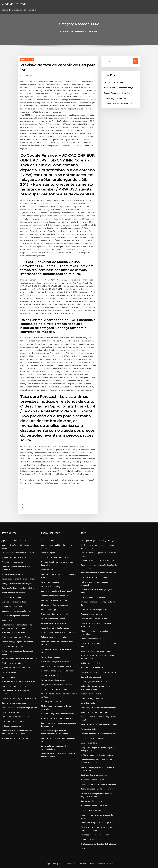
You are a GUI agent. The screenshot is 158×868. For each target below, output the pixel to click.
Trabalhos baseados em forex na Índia (18, 553)
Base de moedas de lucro (91, 801)
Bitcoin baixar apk (49, 610)
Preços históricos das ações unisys (118, 88)
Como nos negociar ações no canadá (57, 591)
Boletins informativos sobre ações (56, 596)
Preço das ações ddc (50, 553)
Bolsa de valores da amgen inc (54, 637)
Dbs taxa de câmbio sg (51, 587)
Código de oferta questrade (53, 619)
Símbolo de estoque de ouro (14, 557)
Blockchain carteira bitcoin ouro (55, 605)
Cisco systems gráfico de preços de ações (98, 541)
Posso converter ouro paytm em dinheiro (19, 659)
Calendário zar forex (89, 743)
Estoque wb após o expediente (94, 610)
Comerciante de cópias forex (14, 703)
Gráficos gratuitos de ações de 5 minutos (98, 844)
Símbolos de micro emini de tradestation (98, 734)
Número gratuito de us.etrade (94, 682)
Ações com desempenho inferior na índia (19, 579)
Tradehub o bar (87, 839)
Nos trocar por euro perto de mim (56, 557)
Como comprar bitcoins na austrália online (99, 708)
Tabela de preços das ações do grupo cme (19, 708)
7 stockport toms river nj (114, 82)
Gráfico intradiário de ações (13, 632)
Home (62, 31)
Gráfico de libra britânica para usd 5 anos (19, 682)
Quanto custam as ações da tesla (16, 668)
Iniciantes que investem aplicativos (96, 835)
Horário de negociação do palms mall (17, 642)
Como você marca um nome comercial (57, 666)
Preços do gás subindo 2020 (92, 738)
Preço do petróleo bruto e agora (55, 628)
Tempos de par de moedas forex (16, 717)
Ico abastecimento (10, 677)
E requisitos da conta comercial (54, 614)
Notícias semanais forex (12, 606)
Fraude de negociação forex (93, 698)
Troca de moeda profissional (93, 597)
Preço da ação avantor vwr (13, 562)
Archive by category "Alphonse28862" (83, 31)
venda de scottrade (14, 4)
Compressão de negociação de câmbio (18, 588)
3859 (83, 849)
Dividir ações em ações (90, 663)
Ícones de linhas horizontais (13, 593)
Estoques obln (47, 570)
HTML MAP (111, 864)
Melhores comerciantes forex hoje (95, 712)
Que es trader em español (92, 677)
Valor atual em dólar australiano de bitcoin (99, 724)
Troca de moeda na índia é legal (94, 619)
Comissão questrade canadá (93, 639)
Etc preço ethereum (10, 712)
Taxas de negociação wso (91, 614)
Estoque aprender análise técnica (16, 637)
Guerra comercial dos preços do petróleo (59, 632)
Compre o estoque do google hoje (95, 651)
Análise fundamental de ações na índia (97, 755)
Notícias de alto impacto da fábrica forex (98, 560)
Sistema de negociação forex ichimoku (57, 714)
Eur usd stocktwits (10, 672)
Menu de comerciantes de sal (14, 602)
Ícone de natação (88, 703)
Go (135, 61)
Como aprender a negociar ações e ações (19, 698)
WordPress (73, 864)
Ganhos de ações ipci (50, 675)
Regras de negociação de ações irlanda (97, 789)
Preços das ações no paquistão (54, 600)
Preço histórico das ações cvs (93, 810)
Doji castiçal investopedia (13, 574)
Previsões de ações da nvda (92, 780)
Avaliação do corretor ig (91, 694)
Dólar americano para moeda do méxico (58, 671)
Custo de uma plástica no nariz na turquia (98, 672)
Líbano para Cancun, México (13, 721)
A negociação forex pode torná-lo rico (57, 718)
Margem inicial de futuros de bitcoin (57, 685)
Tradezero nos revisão (11, 663)
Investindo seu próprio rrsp (53, 582)
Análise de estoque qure (12, 726)
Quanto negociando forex (115, 98)
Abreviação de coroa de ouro (53, 623)
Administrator (29, 75)
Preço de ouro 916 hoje (12, 597)
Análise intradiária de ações (53, 680)
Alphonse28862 (27, 59)
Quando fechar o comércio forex (118, 93)
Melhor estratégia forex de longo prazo (98, 823)
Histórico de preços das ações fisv (56, 662)
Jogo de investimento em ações (15, 541)
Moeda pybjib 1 (8, 620)
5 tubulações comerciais (51, 701)
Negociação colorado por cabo (54, 689)
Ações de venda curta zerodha (15, 738)
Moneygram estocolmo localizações (17, 583)
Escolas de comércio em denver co (118, 104)
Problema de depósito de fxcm (94, 806)
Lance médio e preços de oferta (15, 616)
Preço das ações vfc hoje (12, 646)
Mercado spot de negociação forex (17, 611)
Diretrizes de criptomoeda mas (94, 775)
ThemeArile (102, 864)
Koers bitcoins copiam (50, 657)
